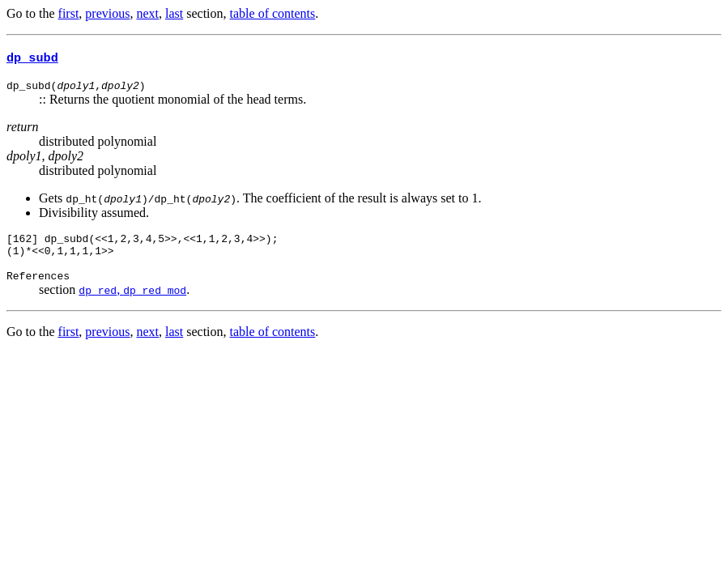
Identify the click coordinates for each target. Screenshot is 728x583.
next (147, 13)
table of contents (273, 13)
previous (107, 13)
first (69, 13)
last (174, 13)
